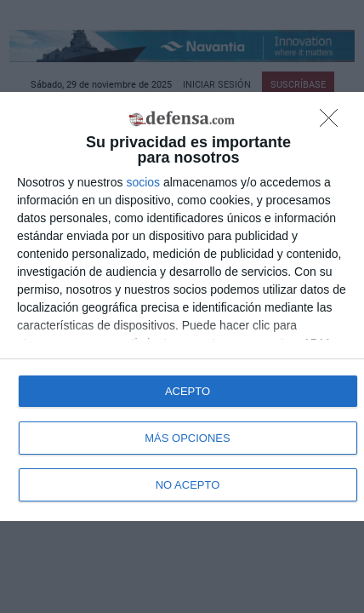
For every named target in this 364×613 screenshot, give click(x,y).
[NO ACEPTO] (333, 123)
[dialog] (182, 306)
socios (143, 182)
